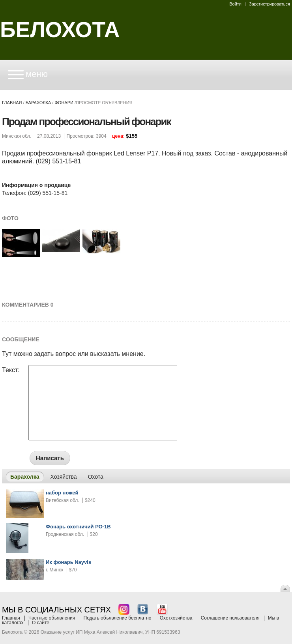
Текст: (11, 370)
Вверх (285, 588)
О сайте (41, 623)
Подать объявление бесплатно (118, 618)
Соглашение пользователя (230, 618)
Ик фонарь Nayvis (68, 562)
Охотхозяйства (176, 618)
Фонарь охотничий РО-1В (78, 527)
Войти (235, 4)
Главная (12, 103)
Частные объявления (52, 618)
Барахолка (38, 103)
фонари (64, 103)
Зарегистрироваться (270, 4)
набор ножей (62, 493)
